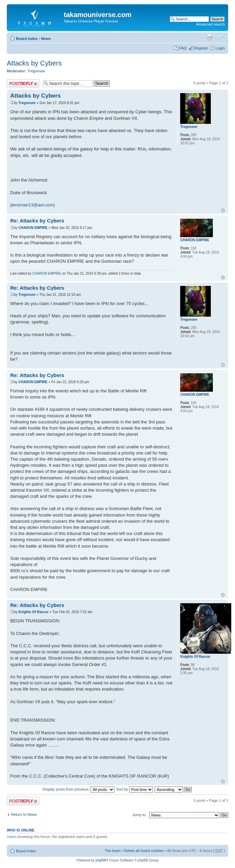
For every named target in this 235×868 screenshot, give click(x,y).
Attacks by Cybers (34, 63)
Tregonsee (36, 71)
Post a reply (23, 83)
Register (201, 48)
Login (220, 48)
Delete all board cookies (144, 851)
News (46, 39)
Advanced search (210, 24)
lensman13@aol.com (32, 205)
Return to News (24, 814)
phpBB (100, 860)
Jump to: (139, 815)
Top (223, 210)
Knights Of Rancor (33, 612)
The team (112, 851)
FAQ (183, 48)
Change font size (220, 37)
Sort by (135, 789)
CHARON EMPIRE (33, 228)
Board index (27, 39)
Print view (209, 37)
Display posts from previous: (79, 789)
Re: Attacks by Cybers (37, 221)
